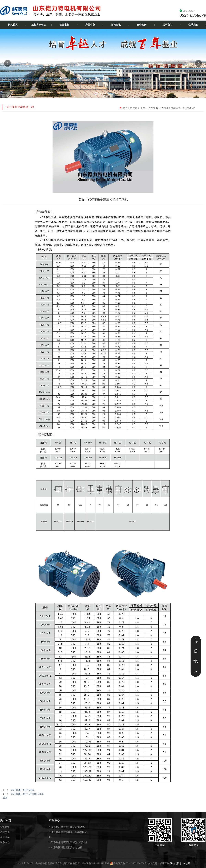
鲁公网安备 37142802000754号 (128, 863)
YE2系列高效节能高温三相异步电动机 (68, 835)
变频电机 (64, 25)
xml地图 (186, 863)
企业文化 (5, 832)
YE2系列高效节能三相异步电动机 (67, 827)
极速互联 (164, 863)
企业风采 (5, 837)
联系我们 (193, 25)
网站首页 (13, 25)
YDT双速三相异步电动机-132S (27, 794)
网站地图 (175, 863)
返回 (5, 798)
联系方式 (5, 842)
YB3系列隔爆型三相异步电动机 (66, 847)
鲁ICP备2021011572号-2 (96, 863)
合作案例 (142, 25)
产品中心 (90, 25)
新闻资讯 (116, 25)
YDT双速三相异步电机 (23, 790)
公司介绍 (5, 827)
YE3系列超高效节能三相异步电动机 (68, 842)
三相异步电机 (39, 25)
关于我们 (167, 25)
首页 (143, 108)
